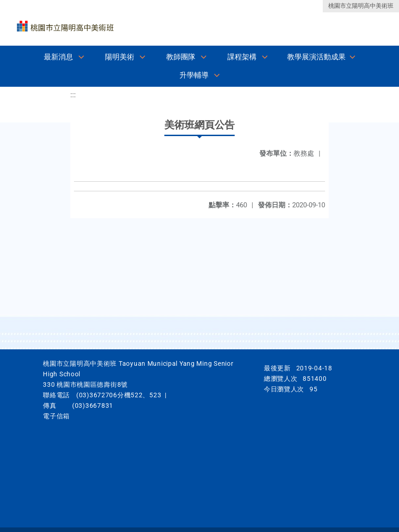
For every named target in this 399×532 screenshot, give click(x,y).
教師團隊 (181, 57)
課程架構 (242, 57)
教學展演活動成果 (316, 57)
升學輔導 (194, 75)
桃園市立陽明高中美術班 (361, 6)
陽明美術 (120, 57)
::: (73, 95)
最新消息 (58, 57)
